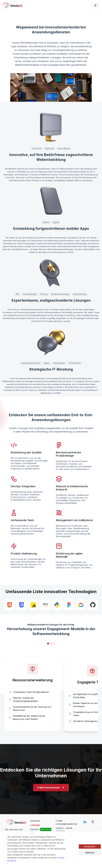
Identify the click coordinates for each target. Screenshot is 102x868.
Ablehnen (90, 853)
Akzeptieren (90, 847)
